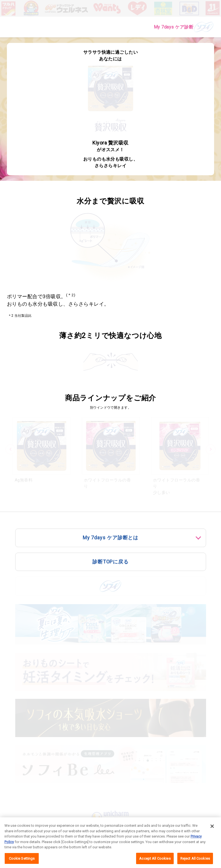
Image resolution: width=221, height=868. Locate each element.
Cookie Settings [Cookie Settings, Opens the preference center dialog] (22, 861)
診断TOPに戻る (110, 562)
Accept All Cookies (155, 861)
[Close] (212, 828)
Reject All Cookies (195, 861)
